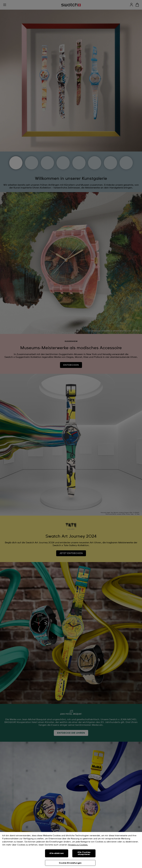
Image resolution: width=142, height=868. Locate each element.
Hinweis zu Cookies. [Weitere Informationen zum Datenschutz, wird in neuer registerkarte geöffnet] (78, 845)
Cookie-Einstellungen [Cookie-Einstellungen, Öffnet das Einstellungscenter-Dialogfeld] (70, 863)
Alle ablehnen (57, 853)
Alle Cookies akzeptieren (84, 853)
